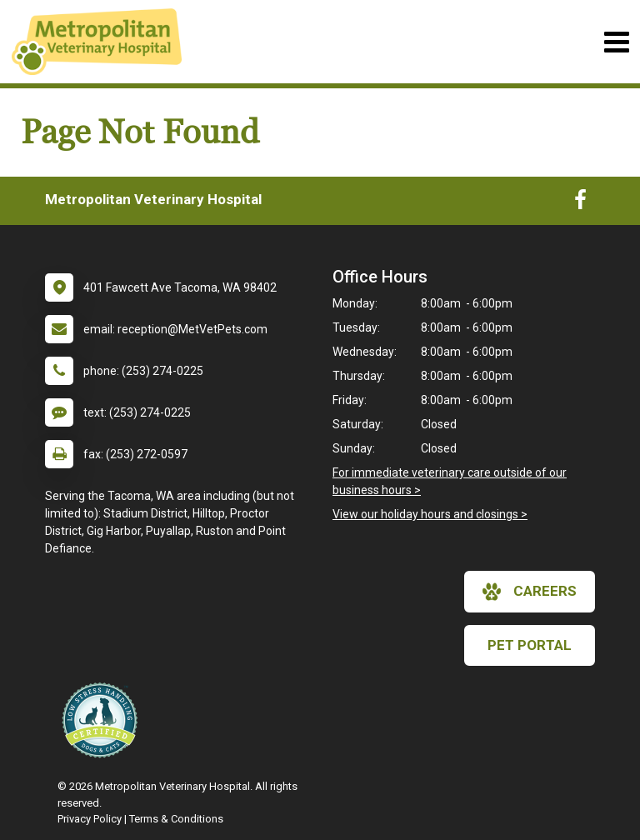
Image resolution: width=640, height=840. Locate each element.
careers (530, 592)
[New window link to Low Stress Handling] (103, 720)
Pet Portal (530, 645)
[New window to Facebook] (580, 203)
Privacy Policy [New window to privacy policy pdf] (90, 819)
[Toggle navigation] (616, 42)
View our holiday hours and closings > (430, 514)
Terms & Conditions (176, 819)
